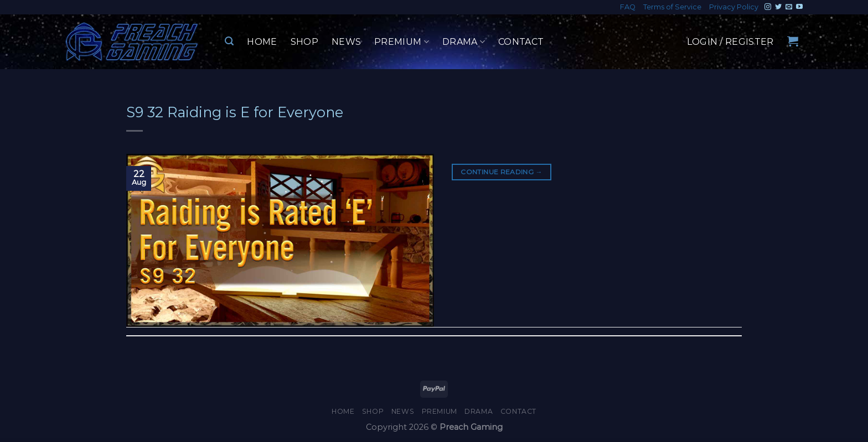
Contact (521, 42)
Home (262, 42)
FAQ (628, 7)
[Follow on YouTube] (799, 7)
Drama (464, 42)
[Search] (229, 41)
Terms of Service (672, 7)
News (346, 42)
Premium (402, 42)
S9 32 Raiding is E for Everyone (235, 112)
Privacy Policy (734, 7)
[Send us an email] (789, 7)
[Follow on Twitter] (778, 7)
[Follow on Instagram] (768, 7)
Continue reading (502, 172)
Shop (304, 42)
